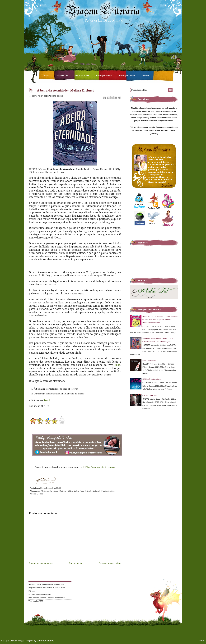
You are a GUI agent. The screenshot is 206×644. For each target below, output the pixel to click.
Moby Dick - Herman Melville (40, 594)
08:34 (58, 488)
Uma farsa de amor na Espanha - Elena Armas (47, 598)
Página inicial (76, 563)
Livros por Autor (82, 75)
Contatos (146, 75)
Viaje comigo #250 (36, 601)
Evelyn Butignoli (94, 491)
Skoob (47, 400)
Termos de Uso (62, 75)
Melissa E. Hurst (37, 494)
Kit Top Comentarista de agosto (99, 467)
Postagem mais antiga (110, 563)
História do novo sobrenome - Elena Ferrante (46, 584)
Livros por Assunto (104, 75)
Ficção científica (108, 491)
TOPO (202, 641)
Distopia (63, 491)
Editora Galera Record (77, 491)
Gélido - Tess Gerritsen (152, 379)
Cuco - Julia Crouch (150, 395)
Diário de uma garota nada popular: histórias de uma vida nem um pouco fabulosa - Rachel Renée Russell (160, 320)
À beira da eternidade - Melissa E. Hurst (65, 90)
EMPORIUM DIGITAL (45, 641)
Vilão (117, 365)
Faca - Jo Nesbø (149, 360)
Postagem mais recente (41, 563)
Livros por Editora (127, 75)
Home (46, 75)
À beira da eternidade (50, 491)
